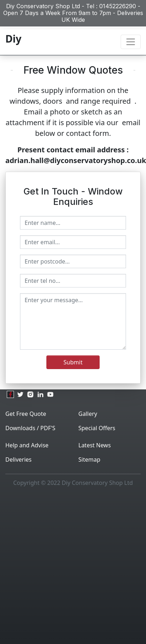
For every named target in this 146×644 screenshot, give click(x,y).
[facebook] (10, 394)
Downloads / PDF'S (30, 428)
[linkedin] (40, 394)
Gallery (88, 414)
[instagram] (30, 394)
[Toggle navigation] (131, 42)
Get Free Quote (26, 414)
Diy (13, 39)
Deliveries (19, 459)
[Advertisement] (71, 568)
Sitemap (90, 459)
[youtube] (50, 394)
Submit (73, 362)
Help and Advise (27, 445)
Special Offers (97, 428)
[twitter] (20, 394)
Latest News (95, 445)
